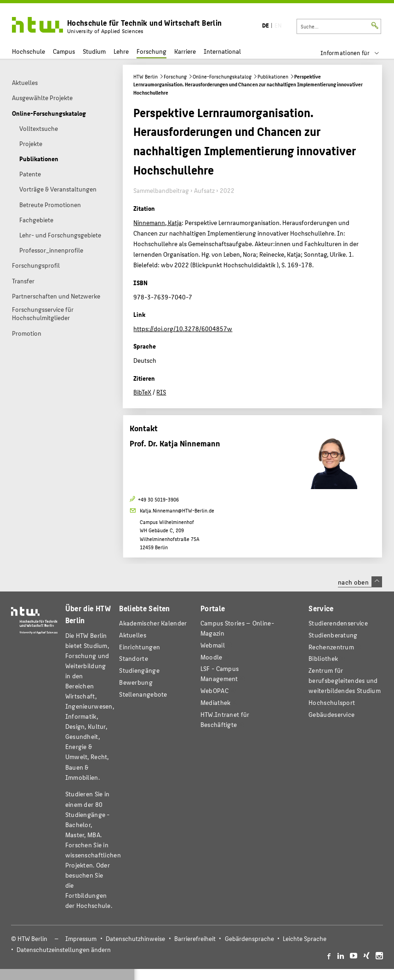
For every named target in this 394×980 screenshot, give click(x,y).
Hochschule (29, 51)
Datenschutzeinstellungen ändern (64, 949)
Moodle (211, 657)
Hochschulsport (332, 702)
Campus (64, 51)
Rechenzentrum (331, 647)
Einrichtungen (140, 647)
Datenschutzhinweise (135, 938)
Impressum (81, 938)
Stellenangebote (143, 694)
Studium (94, 51)
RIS (161, 392)
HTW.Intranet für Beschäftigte (225, 719)
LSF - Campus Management (220, 673)
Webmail (213, 645)
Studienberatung (333, 635)
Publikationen (273, 76)
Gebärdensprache (249, 938)
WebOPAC (214, 690)
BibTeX (142, 392)
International (222, 51)
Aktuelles (133, 635)
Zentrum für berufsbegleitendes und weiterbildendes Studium (345, 680)
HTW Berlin (146, 76)
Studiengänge (139, 670)
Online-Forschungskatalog (222, 76)
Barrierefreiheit (195, 938)
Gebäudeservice (331, 714)
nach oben (360, 582)
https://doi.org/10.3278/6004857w (183, 328)
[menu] (356, 53)
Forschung (151, 51)
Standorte (134, 658)
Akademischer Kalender (153, 623)
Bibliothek (323, 658)
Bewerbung (136, 682)
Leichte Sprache (305, 938)
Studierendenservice (338, 623)
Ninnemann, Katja (157, 222)
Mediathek (216, 702)
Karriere (185, 51)
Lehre (121, 51)
